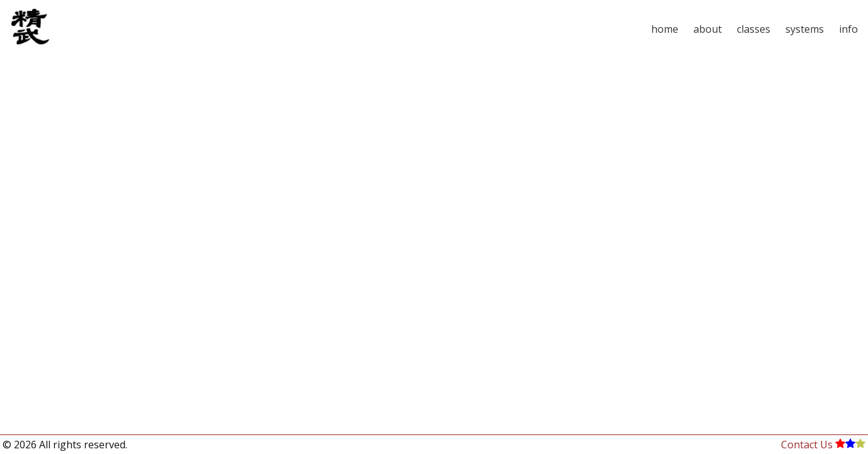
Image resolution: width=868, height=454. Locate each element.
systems (805, 29)
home (665, 29)
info (848, 29)
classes (754, 29)
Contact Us (807, 445)
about (708, 29)
